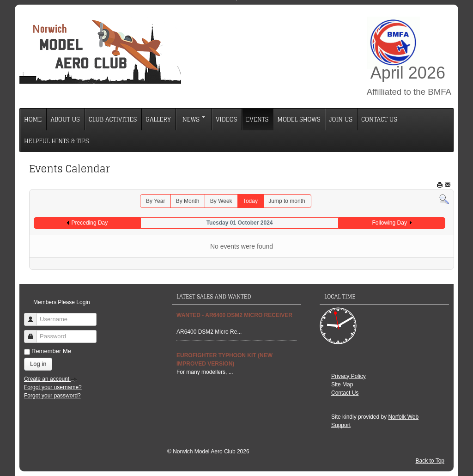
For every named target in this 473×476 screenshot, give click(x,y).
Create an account (51, 379)
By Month (188, 201)
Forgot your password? (52, 396)
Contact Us (345, 393)
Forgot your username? (53, 387)
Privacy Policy (349, 376)
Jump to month (287, 201)
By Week (221, 201)
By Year (155, 201)
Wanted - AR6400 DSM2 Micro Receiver (234, 315)
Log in (38, 364)
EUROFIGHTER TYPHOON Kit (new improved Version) (224, 360)
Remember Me (51, 351)
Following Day (390, 223)
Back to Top (430, 461)
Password (34, 333)
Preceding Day (90, 223)
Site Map (342, 384)
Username (34, 315)
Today (250, 201)
